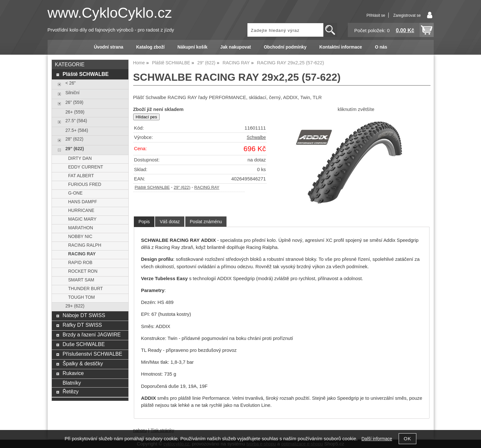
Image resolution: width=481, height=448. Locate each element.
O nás (381, 47)
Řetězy (70, 391)
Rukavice (73, 373)
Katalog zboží (150, 47)
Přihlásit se (376, 15)
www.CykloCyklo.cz (110, 13)
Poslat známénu (206, 222)
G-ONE (75, 193)
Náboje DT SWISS (84, 315)
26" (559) (74, 102)
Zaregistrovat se (407, 15)
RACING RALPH (85, 245)
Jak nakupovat (236, 47)
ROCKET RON (83, 271)
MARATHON (81, 228)
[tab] (144, 222)
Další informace (377, 439)
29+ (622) (75, 306)
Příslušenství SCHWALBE (92, 354)
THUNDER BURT (86, 289)
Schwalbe (256, 137)
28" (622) (74, 139)
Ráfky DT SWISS (82, 325)
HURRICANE (81, 210)
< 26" (70, 83)
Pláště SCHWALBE (152, 187)
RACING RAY (207, 187)
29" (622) (182, 187)
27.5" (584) (76, 121)
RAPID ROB (80, 263)
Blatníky (72, 383)
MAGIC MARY (82, 219)
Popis (144, 222)
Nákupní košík (193, 47)
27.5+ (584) (77, 130)
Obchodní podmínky (285, 47)
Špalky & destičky (83, 363)
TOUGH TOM (82, 297)
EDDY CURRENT (86, 167)
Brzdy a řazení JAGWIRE (92, 334)
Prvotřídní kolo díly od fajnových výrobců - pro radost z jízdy (111, 30)
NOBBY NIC (80, 237)
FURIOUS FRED (85, 184)
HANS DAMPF (83, 202)
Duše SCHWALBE (83, 344)
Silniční (72, 93)
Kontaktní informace (341, 47)
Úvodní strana (109, 47)
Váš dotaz (170, 222)
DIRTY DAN (80, 158)
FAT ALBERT (81, 176)
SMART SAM (81, 280)
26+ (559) (75, 112)
